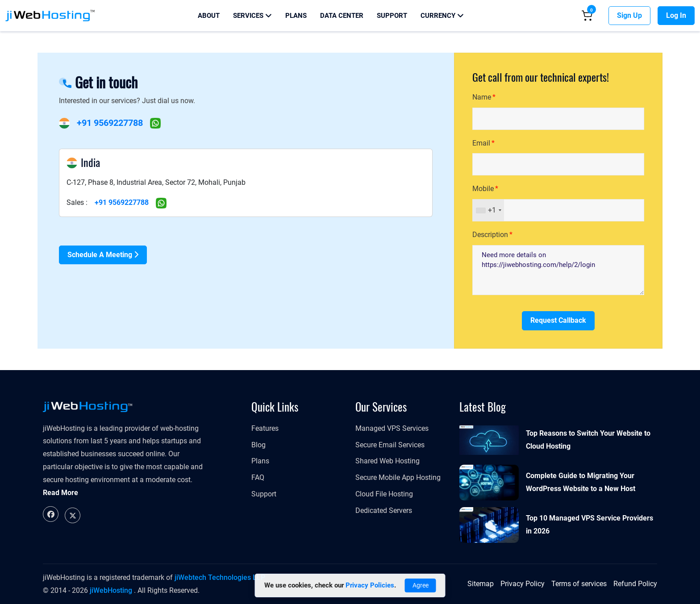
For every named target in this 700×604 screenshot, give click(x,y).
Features (265, 428)
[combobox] (488, 210)
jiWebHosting (111, 590)
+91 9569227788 (110, 123)
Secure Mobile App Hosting (398, 477)
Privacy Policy (523, 584)
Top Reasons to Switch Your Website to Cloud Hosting (588, 440)
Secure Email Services (390, 445)
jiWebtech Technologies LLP (220, 577)
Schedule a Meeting (103, 255)
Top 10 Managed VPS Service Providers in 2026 (590, 525)
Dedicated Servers (384, 510)
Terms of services (579, 584)
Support (392, 16)
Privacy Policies (370, 585)
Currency (442, 16)
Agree (421, 585)
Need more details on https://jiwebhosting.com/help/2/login (558, 270)
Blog (258, 445)
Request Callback (558, 320)
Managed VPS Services (392, 428)
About (209, 16)
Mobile (483, 189)
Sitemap (481, 584)
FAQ (258, 477)
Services (252, 16)
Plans (296, 16)
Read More (60, 493)
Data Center (342, 16)
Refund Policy (635, 584)
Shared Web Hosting (387, 461)
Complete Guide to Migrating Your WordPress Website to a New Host (581, 482)
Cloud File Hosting (384, 494)
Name (482, 97)
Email (481, 143)
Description (490, 235)
